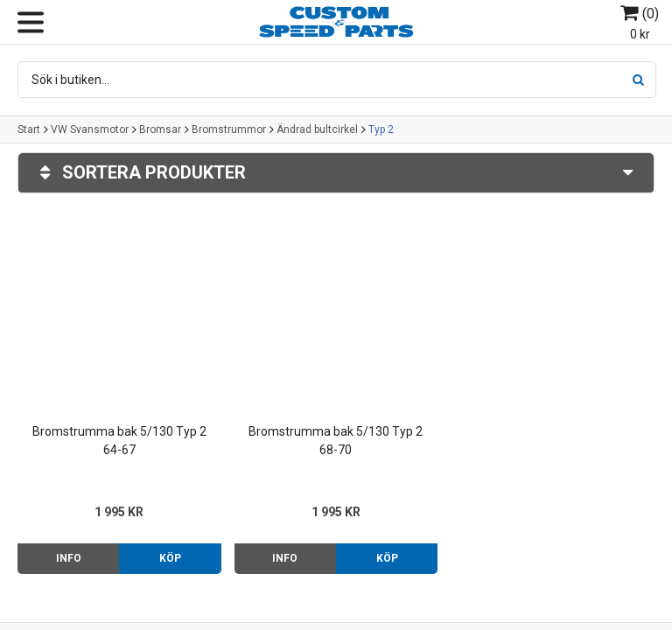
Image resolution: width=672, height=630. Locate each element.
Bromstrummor (229, 129)
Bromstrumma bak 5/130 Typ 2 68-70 (336, 441)
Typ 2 (381, 129)
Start (29, 129)
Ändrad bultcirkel (317, 129)
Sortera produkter (336, 173)
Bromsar (160, 129)
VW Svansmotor (90, 129)
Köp (170, 558)
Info (69, 558)
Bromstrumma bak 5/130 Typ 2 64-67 (119, 441)
